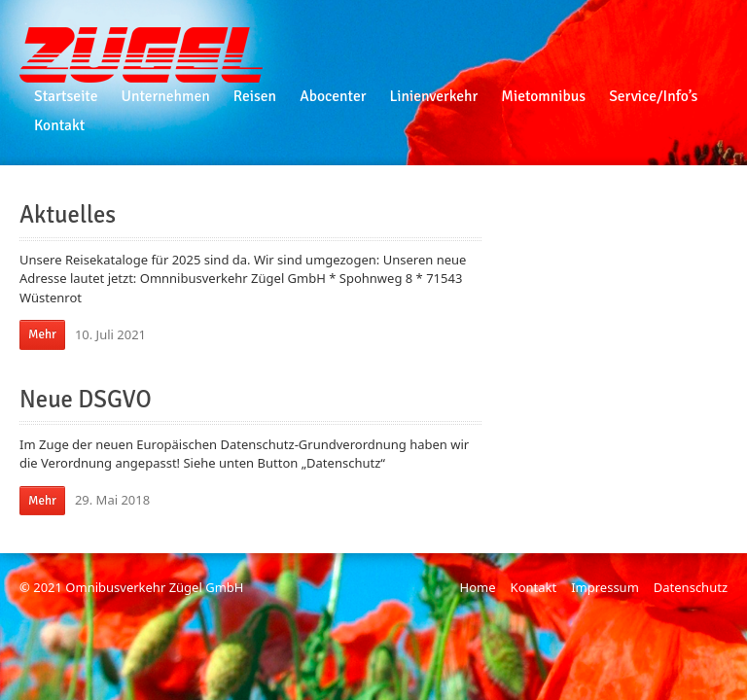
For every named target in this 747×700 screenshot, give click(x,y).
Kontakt (534, 587)
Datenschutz (691, 587)
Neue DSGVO (86, 400)
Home (478, 587)
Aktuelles (68, 215)
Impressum (605, 587)
